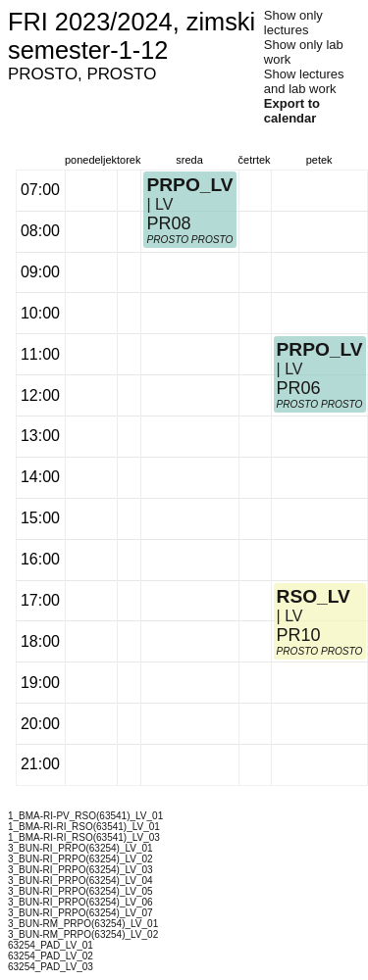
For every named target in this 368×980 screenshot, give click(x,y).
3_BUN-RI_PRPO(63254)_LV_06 (80, 902)
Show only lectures (293, 23)
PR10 (299, 635)
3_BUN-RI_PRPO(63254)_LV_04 (80, 881)
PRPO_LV (189, 185)
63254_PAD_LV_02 (51, 956)
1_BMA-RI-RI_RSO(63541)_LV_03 (84, 837)
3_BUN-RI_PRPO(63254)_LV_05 (80, 891)
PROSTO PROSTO (189, 240)
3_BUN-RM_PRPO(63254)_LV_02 (83, 934)
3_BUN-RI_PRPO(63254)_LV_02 (80, 859)
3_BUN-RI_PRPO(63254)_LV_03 (80, 870)
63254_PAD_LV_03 (51, 967)
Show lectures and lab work (304, 81)
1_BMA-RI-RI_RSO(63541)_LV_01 (84, 827)
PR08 (168, 223)
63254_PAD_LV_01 (51, 945)
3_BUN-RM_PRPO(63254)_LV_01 (83, 924)
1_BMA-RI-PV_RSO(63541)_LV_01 (85, 816)
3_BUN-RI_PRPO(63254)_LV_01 (80, 848)
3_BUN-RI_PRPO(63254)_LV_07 (80, 913)
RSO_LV (314, 596)
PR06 (299, 388)
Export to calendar (292, 111)
